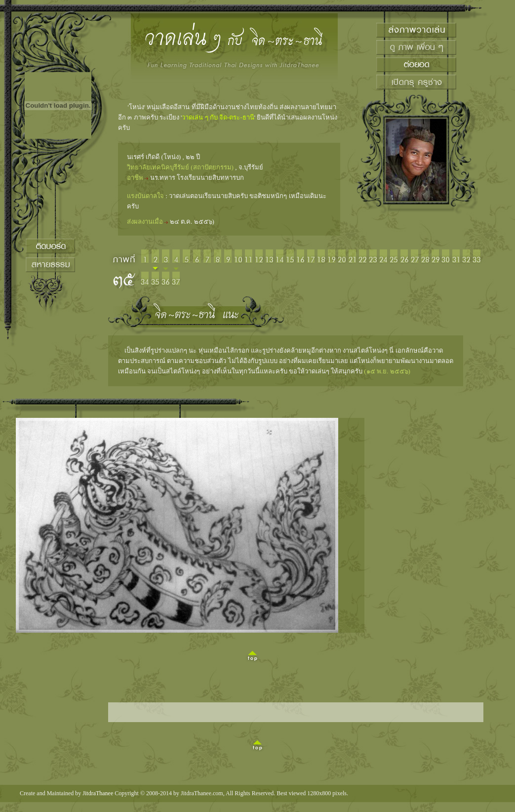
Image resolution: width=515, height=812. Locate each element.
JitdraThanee (98, 793)
